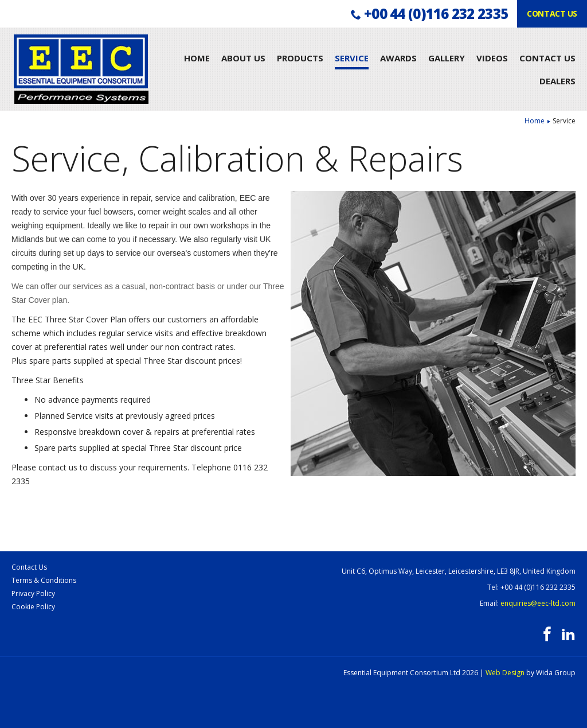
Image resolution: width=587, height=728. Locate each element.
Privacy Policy (33, 593)
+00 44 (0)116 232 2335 (436, 13)
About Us (243, 58)
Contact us (552, 13)
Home (197, 58)
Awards (398, 58)
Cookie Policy (33, 607)
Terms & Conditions (44, 580)
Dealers (557, 81)
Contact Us (547, 58)
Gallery (447, 58)
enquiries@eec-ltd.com (538, 603)
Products (300, 58)
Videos (492, 58)
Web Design (505, 673)
